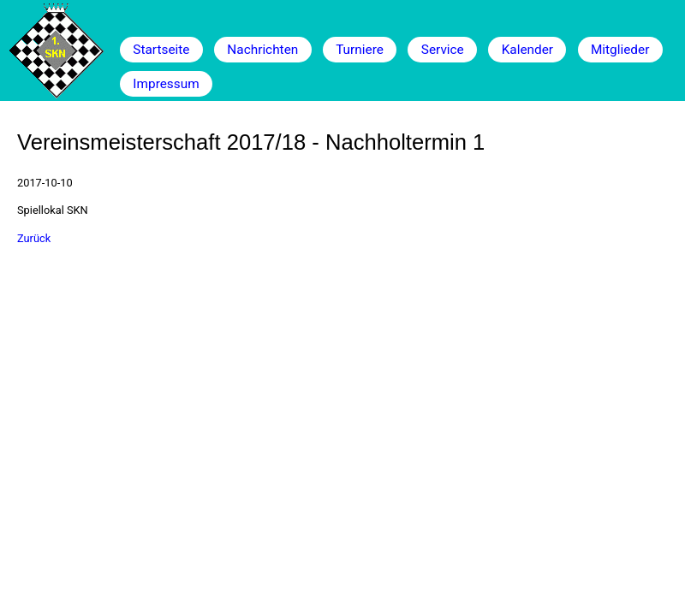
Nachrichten (262, 50)
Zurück (34, 238)
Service (443, 50)
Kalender (527, 50)
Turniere (360, 50)
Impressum (166, 84)
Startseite (161, 50)
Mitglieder (620, 50)
